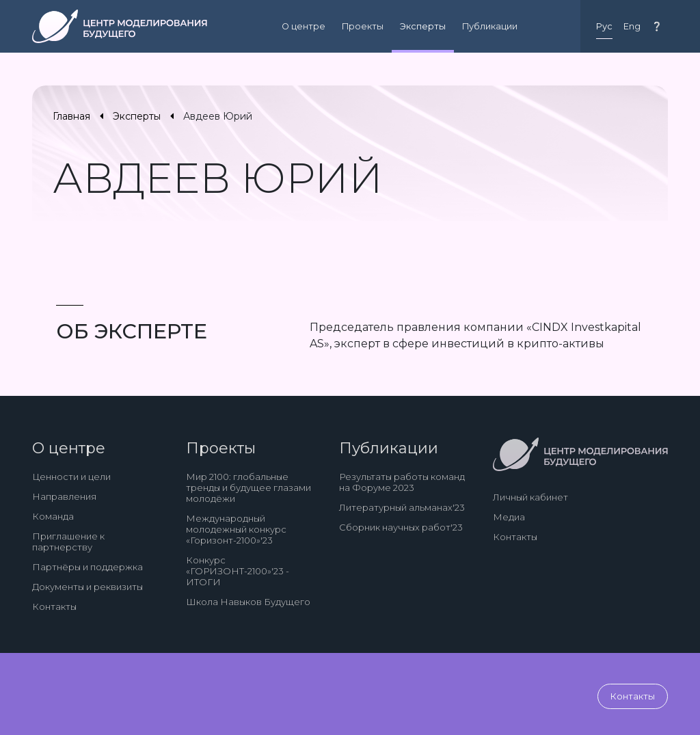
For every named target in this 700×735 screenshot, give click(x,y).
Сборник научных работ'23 (401, 527)
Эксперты (423, 26)
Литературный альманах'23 (402, 507)
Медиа (509, 517)
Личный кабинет (530, 497)
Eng (632, 26)
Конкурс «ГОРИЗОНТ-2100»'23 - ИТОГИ (238, 571)
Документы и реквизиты (87, 587)
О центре (304, 26)
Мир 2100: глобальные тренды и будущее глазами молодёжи (248, 487)
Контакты (54, 606)
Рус (604, 26)
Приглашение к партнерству (68, 542)
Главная (71, 116)
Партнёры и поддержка (87, 567)
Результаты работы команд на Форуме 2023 (402, 482)
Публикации (490, 26)
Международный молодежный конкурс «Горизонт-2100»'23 (236, 529)
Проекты (363, 26)
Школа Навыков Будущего (248, 602)
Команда (53, 516)
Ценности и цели (71, 477)
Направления (64, 496)
